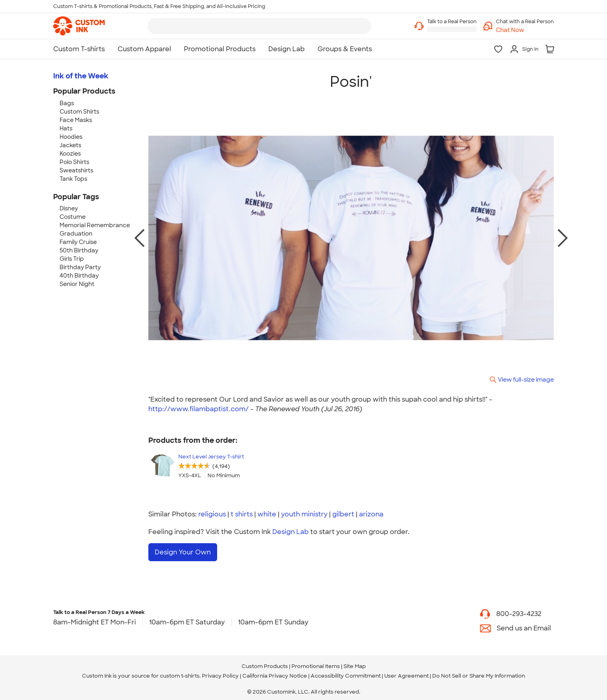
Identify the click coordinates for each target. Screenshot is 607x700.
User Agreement (406, 673)
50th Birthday (79, 250)
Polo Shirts (74, 162)
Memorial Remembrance (95, 225)
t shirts (242, 514)
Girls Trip (72, 259)
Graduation (76, 234)
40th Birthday (79, 276)
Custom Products (265, 663)
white (267, 514)
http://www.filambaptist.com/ (199, 409)
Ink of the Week (81, 76)
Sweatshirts (76, 170)
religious (212, 514)
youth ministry (304, 514)
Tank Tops (73, 179)
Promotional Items (316, 663)
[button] (525, 30)
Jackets (70, 145)
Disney (69, 208)
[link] (79, 26)
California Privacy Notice (275, 673)
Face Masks (76, 120)
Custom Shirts (79, 112)
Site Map (355, 663)
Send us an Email (524, 625)
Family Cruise (78, 242)
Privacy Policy (220, 673)
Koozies (70, 154)
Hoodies (71, 137)
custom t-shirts (180, 673)
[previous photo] (139, 238)
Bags (67, 103)
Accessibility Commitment (346, 673)
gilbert (343, 514)
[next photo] (563, 238)
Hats (66, 128)
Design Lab (291, 532)
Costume (73, 217)
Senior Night (77, 284)
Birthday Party (80, 267)
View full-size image (526, 379)
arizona (371, 514)
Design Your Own (183, 552)
